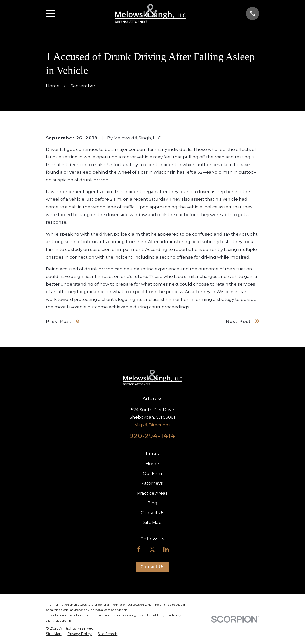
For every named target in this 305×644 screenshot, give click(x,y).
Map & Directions (152, 425)
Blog (152, 503)
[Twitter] (152, 549)
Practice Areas (152, 493)
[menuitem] (54, 634)
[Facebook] (139, 549)
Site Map (152, 522)
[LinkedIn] (166, 549)
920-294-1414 (152, 436)
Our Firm (152, 473)
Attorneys (152, 483)
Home (152, 464)
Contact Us (152, 513)
